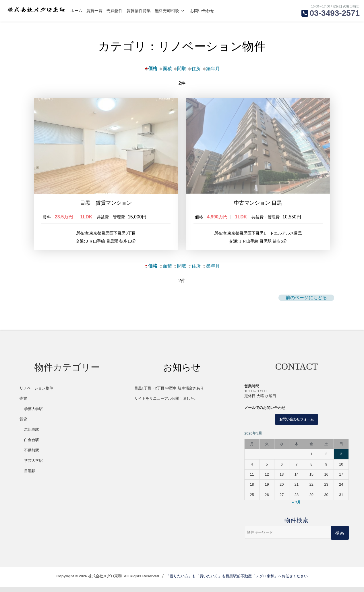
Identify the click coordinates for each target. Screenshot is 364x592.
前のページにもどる (306, 302)
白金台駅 (32, 445)
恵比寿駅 (32, 434)
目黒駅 (30, 476)
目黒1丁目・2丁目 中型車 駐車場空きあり (169, 393)
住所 (194, 69)
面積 (165, 69)
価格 (151, 69)
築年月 (211, 69)
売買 (23, 403)
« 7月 (297, 507)
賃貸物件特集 (139, 11)
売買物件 (115, 11)
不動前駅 (32, 455)
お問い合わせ (202, 11)
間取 (180, 69)
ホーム (76, 11)
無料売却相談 (167, 11)
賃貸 (23, 424)
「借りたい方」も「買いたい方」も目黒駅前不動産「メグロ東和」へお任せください (237, 581)
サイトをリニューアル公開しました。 (166, 403)
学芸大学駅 (33, 414)
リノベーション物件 (36, 393)
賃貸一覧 (94, 11)
